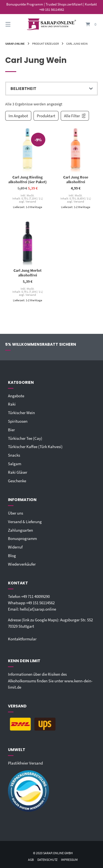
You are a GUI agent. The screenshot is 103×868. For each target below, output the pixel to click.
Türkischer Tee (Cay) (25, 438)
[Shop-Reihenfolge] (52, 89)
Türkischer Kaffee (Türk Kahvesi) (35, 447)
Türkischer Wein (21, 413)
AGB (31, 860)
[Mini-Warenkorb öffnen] (89, 24)
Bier (11, 430)
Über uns (16, 513)
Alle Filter (75, 116)
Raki (12, 404)
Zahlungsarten (20, 530)
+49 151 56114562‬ (40, 603)
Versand (31, 202)
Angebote (16, 396)
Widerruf (15, 547)
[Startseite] (52, 24)
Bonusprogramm (22, 538)
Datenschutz (47, 860)
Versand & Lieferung (25, 522)
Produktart (46, 116)
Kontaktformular (22, 639)
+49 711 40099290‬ (35, 596)
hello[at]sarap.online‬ (38, 609)
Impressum (69, 860)
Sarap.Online (15, 44)
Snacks (14, 455)
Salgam (15, 464)
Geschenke (17, 481)
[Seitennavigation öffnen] (15, 24)
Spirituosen (18, 421)
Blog (12, 556)
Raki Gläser (18, 472)
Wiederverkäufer (22, 564)
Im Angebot (18, 116)
